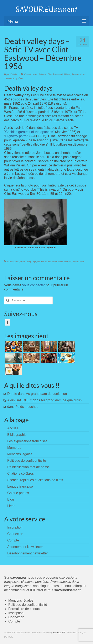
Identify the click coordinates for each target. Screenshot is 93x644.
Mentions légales (20, 454)
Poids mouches (27, 407)
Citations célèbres (20, 473)
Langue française (20, 486)
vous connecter (34, 285)
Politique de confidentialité (27, 461)
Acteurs (43, 74)
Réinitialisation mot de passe (29, 467)
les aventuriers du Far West (50, 262)
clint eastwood (12, 262)
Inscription (16, 613)
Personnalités (79, 74)
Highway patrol (16, 136)
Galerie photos (18, 493)
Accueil (13, 428)
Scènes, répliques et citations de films (35, 480)
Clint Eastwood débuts (59, 74)
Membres (14, 448)
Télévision (9, 79)
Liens (11, 506)
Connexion (16, 617)
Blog (11, 499)
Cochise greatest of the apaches (29, 132)
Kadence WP (59, 633)
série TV (68, 262)
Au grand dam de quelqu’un (46, 394)
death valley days (28, 262)
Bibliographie (17, 435)
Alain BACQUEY (20, 400)
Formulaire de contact (24, 609)
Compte (14, 621)
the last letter (79, 262)
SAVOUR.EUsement (46, 9)
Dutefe (14, 74)
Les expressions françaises (27, 441)
